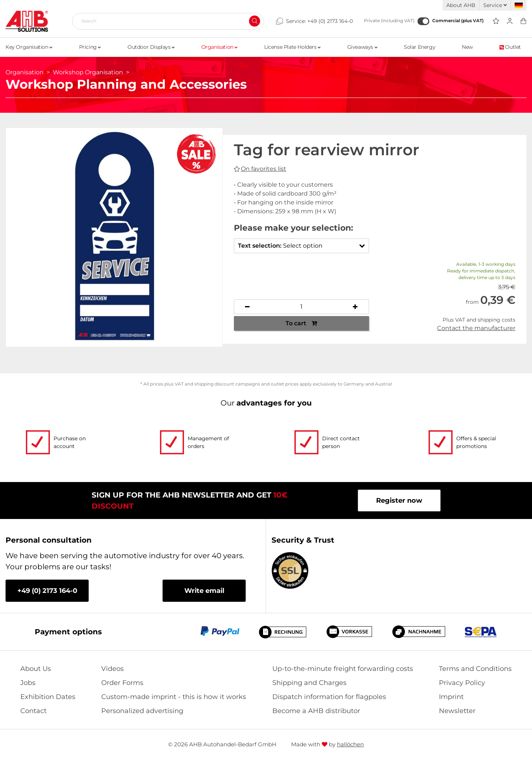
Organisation (219, 47)
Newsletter (457, 711)
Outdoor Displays (151, 47)
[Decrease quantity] (248, 307)
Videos (112, 669)
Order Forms (122, 683)
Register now (399, 501)
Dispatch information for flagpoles (329, 697)
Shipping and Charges (309, 683)
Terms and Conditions (475, 669)
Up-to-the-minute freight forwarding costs (343, 669)
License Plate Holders (292, 47)
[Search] (165, 21)
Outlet (510, 47)
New (467, 47)
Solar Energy (420, 47)
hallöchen (350, 744)
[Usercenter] (510, 21)
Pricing (90, 47)
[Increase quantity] (355, 307)
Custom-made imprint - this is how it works (174, 697)
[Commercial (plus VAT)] (423, 21)
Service (495, 5)
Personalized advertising (142, 711)
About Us (36, 669)
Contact (33, 711)
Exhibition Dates (48, 697)
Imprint (451, 697)
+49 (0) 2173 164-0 (330, 21)
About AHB (461, 5)
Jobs (28, 683)
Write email (204, 591)
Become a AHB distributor (316, 711)
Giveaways (362, 47)
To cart (301, 323)
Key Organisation (29, 47)
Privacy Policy (462, 683)
